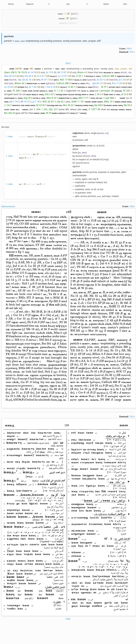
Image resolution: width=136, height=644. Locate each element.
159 (132, 52)
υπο (102, 146)
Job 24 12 (97, 83)
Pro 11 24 (117, 83)
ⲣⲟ (38, 184)
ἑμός (11, 83)
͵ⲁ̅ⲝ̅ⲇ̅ (68, 4)
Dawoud (124, 52)
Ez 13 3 (50, 72)
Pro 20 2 (29, 76)
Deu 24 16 (9, 76)
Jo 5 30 (122, 80)
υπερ (105, 159)
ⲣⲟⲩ (33, 184)
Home (11, 4)
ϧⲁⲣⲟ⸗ (22, 158)
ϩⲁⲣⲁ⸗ (62, 154)
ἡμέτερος (50, 83)
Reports (30, 4)
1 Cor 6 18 (50, 87)
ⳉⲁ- (29, 154)
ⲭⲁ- (41, 154)
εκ (80, 153)
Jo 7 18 (36, 102)
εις (106, 133)
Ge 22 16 (27, 80)
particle (9, 36)
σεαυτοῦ (113, 80)
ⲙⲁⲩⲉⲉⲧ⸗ (50, 136)
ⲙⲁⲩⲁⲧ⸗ (31, 136)
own (85, 41)
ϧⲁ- (35, 154)
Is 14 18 (32, 72)
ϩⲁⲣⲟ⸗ (48, 154)
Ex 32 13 (101, 80)
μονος (101, 133)
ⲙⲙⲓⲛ (60, 14)
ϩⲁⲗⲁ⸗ (29, 158)
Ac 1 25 (32, 87)
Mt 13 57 (62, 72)
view (10, 136)
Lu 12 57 (62, 76)
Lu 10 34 (8, 87)
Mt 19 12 (25, 102)
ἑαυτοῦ (13, 80)
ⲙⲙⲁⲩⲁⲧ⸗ (41, 136)
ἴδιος (96, 87)
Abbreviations (8, 206)
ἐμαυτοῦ (91, 80)
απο (84, 153)
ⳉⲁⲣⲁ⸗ (55, 154)
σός (87, 83)
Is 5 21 (41, 76)
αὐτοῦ (124, 72)
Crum (122, 49)
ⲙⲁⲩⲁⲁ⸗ (22, 136)
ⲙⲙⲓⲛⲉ (62, 18)
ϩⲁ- (21, 154)
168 (129, 49)
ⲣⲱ (20, 184)
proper (92, 41)
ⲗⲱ (43, 184)
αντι (86, 163)
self (99, 41)
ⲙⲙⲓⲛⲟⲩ (63, 23)
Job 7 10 (13, 102)
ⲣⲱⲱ (28, 184)
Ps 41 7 (45, 80)
